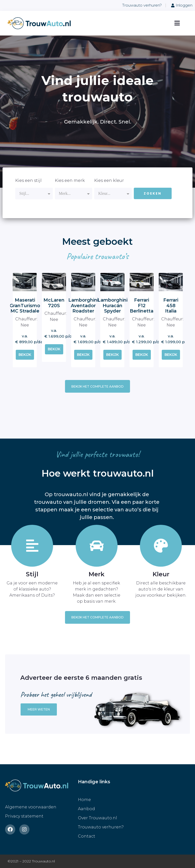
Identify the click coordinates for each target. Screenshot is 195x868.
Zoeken (153, 193)
